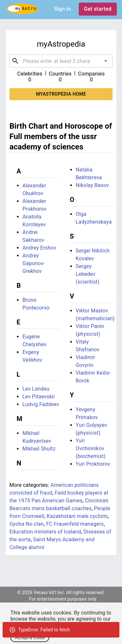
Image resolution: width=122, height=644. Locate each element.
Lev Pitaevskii (39, 397)
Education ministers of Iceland (45, 532)
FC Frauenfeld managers (75, 524)
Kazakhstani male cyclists (77, 516)
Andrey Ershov (39, 248)
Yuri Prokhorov (93, 464)
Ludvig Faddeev (41, 404)
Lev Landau (36, 389)
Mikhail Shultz (39, 449)
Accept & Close (30, 638)
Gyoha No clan (27, 524)
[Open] (106, 61)
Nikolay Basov (92, 185)
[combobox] (61, 61)
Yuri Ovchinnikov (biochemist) (91, 448)
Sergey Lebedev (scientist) (88, 274)
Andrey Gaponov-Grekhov (34, 263)
